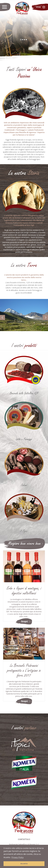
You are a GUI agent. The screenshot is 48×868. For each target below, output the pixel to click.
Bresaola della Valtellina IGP (24, 393)
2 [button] (23, 40)
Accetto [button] (24, 864)
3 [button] (25, 40)
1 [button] (22, 40)
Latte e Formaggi (24, 439)
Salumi (24, 485)
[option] (24, 31)
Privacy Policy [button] (18, 857)
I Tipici (24, 531)
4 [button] (27, 40)
